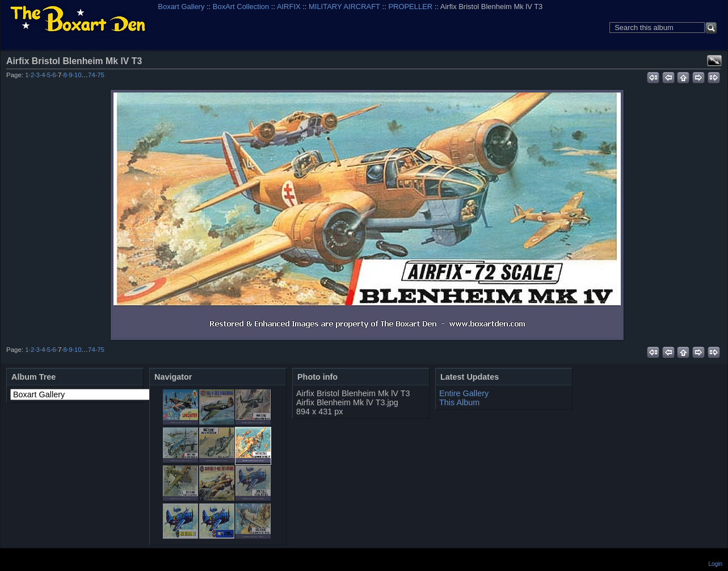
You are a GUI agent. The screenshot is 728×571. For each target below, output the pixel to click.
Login (716, 564)
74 (92, 75)
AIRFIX (289, 7)
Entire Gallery (464, 393)
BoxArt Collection (241, 7)
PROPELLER (410, 7)
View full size (714, 61)
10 (78, 75)
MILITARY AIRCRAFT (344, 7)
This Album (459, 402)
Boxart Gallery (181, 7)
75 (101, 75)
